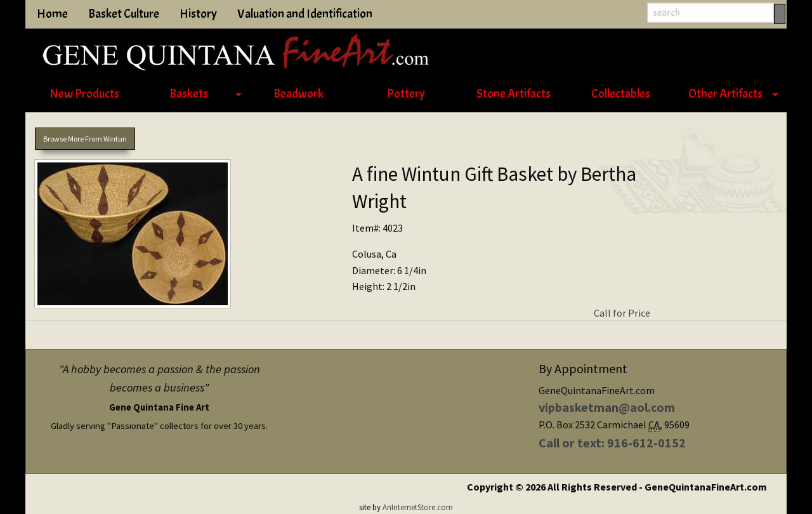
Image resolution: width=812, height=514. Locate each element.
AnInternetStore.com (418, 507)
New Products (84, 94)
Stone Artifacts (514, 94)
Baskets (189, 94)
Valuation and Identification (305, 14)
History (198, 14)
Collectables (621, 94)
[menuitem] (84, 95)
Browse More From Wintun (85, 139)
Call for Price (622, 313)
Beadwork (298, 94)
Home (52, 14)
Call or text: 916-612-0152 (612, 443)
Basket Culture (124, 14)
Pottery (406, 94)
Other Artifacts (725, 94)
